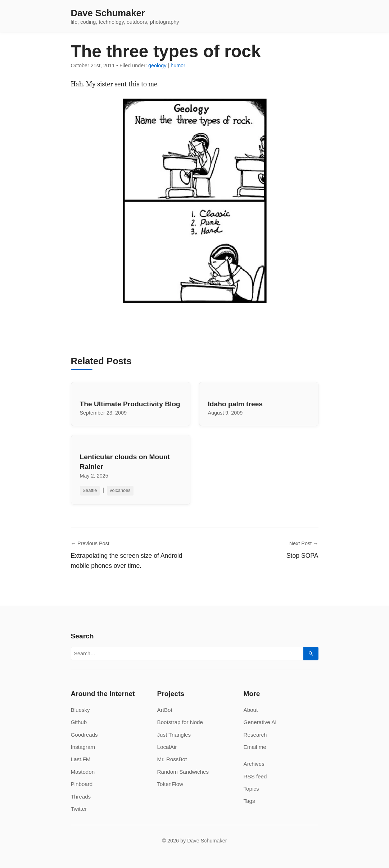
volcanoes (120, 490)
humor (178, 65)
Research (255, 735)
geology (157, 65)
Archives (254, 764)
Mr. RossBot (172, 759)
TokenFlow (170, 784)
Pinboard (82, 784)
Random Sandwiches (183, 772)
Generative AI (260, 722)
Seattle (90, 490)
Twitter (79, 809)
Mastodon (83, 772)
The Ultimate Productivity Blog (130, 404)
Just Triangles (174, 735)
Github (79, 722)
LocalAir (167, 747)
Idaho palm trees (235, 404)
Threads (81, 797)
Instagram (83, 747)
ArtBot (165, 710)
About (251, 710)
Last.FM (81, 759)
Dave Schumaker (108, 13)
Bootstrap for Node (180, 722)
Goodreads (84, 735)
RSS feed (255, 776)
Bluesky (80, 710)
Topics (251, 789)
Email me (255, 747)
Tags (249, 801)
